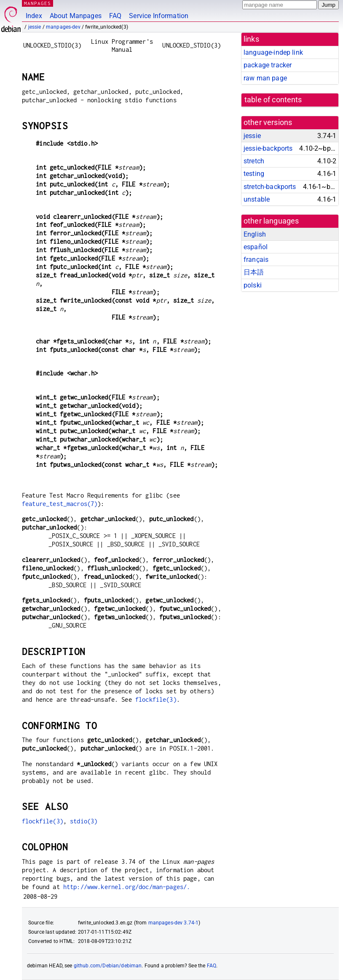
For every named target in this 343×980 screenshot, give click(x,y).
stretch (254, 161)
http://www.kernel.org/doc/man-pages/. (127, 887)
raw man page (265, 78)
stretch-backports (270, 187)
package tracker (268, 65)
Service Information (159, 16)
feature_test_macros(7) (60, 504)
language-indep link (273, 52)
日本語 (254, 272)
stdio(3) (84, 821)
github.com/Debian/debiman (108, 966)
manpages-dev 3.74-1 (174, 923)
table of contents (273, 100)
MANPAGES (38, 3)
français (256, 260)
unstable (257, 199)
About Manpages (76, 16)
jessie (35, 27)
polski (253, 285)
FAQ (115, 16)
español (256, 247)
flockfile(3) (156, 699)
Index (34, 16)
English (255, 234)
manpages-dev (63, 27)
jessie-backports (268, 148)
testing (254, 174)
